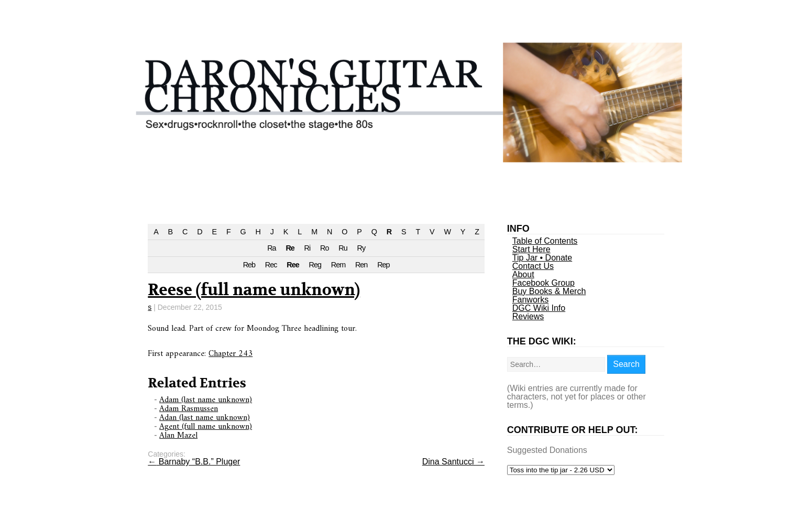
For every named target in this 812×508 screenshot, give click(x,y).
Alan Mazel (178, 436)
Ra (271, 248)
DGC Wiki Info (539, 308)
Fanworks (530, 300)
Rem (338, 265)
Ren (361, 265)
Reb (249, 265)
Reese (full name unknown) (254, 290)
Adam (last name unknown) (206, 400)
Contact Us (533, 266)
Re (290, 248)
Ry (361, 248)
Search (626, 364)
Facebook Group (544, 283)
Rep (383, 265)
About (523, 274)
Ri (308, 248)
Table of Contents (545, 241)
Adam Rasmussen (189, 409)
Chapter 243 (231, 354)
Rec (271, 265)
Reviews (528, 316)
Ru (343, 248)
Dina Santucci (453, 462)
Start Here (531, 249)
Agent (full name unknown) (206, 427)
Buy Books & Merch (549, 291)
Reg (315, 265)
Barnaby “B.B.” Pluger (194, 462)
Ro (324, 248)
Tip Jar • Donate (542, 258)
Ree (293, 265)
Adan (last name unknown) (205, 418)
